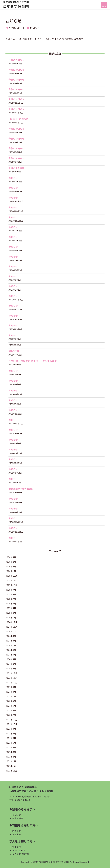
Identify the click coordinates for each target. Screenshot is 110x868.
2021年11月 (11, 771)
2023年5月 (11, 706)
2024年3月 (11, 664)
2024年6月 (11, 650)
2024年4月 (11, 659)
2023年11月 (11, 678)
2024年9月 (11, 636)
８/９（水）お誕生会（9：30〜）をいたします (32, 361)
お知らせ (35, 28)
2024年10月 (11, 631)
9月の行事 (14, 351)
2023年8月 (11, 692)
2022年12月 (11, 720)
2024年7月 (11, 645)
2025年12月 (11, 576)
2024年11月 (11, 627)
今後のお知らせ (16, 60)
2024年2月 (11, 668)
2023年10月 (11, 682)
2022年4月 (11, 747)
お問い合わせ (19, 850)
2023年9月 (11, 687)
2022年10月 (11, 724)
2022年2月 (11, 757)
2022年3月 (11, 752)
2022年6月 (11, 738)
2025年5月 (11, 604)
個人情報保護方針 (21, 854)
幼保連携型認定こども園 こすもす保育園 (51, 862)
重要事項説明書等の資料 (21, 489)
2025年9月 (11, 590)
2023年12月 (11, 673)
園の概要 (17, 831)
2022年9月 (11, 729)
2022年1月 (11, 761)
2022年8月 (11, 734)
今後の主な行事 (16, 168)
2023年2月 (11, 715)
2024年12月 (11, 622)
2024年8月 (11, 641)
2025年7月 (11, 599)
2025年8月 (11, 594)
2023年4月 (11, 710)
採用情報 (17, 847)
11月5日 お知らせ (18, 119)
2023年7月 (11, 696)
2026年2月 (11, 566)
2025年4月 (11, 608)
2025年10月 (11, 585)
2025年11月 (11, 580)
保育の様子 (18, 818)
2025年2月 (11, 613)
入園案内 (17, 834)
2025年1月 (11, 618)
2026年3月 (11, 562)
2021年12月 (11, 766)
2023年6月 (11, 701)
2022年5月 (11, 743)
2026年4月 (11, 557)
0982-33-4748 (23, 800)
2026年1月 (11, 571)
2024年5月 (11, 655)
